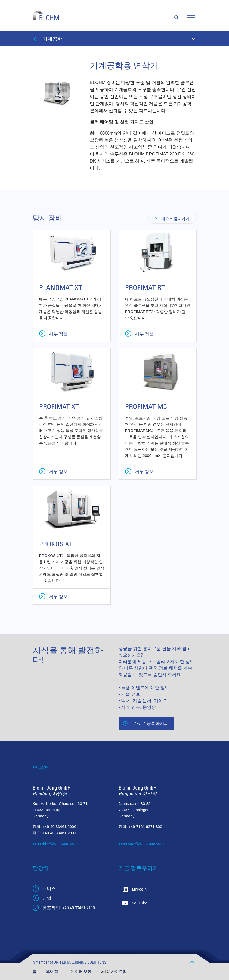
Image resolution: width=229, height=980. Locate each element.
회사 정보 (54, 972)
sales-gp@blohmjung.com (141, 843)
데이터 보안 (82, 972)
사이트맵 (119, 972)
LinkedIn (140, 889)
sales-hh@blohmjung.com (55, 843)
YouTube (140, 903)
